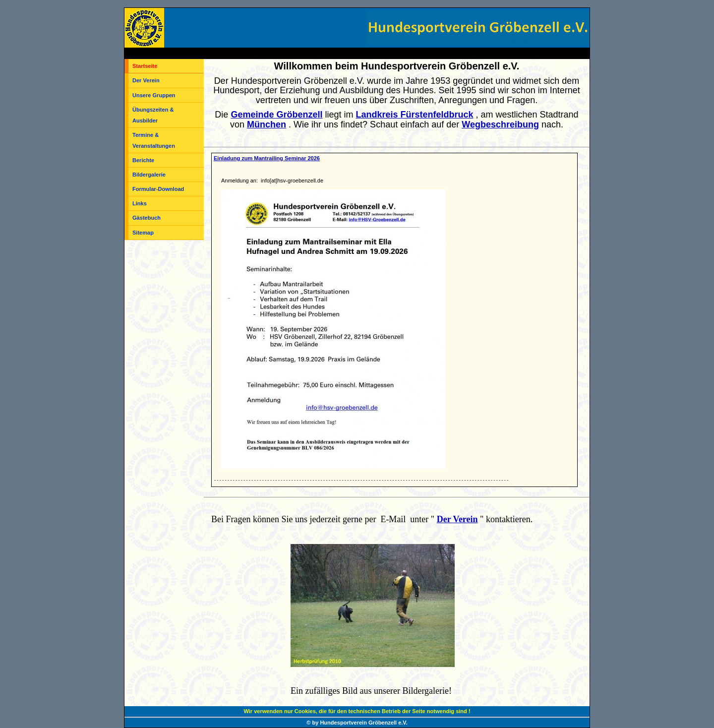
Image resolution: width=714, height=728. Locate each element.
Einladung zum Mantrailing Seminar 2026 (267, 158)
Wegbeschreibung (500, 124)
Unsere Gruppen (154, 95)
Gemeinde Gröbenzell (276, 115)
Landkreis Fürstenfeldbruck (414, 115)
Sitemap (143, 233)
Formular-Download (158, 189)
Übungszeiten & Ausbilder (153, 115)
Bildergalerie (149, 175)
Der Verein (146, 80)
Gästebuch (147, 218)
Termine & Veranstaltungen (154, 140)
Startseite (145, 66)
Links (140, 203)
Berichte (143, 160)
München (267, 124)
